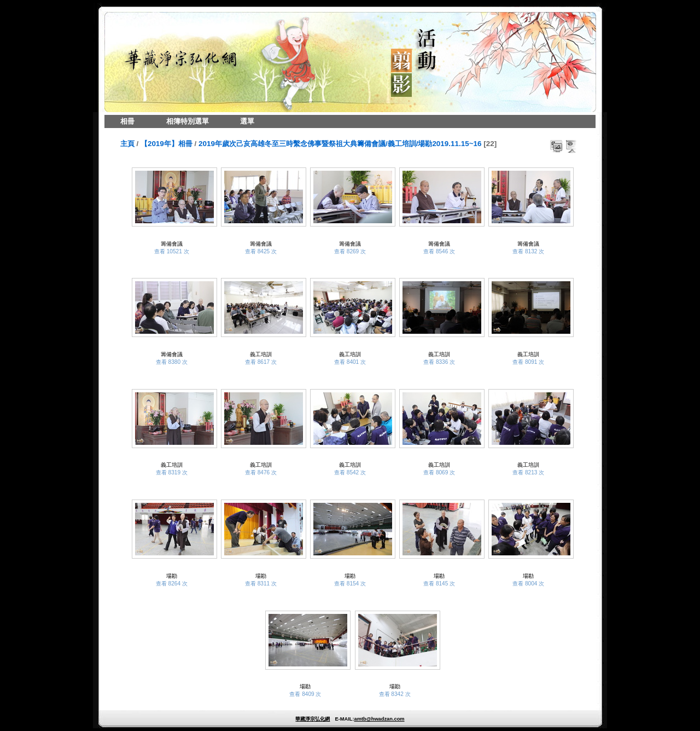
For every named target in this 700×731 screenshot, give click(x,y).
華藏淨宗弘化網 (313, 719)
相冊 (127, 121)
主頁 (127, 144)
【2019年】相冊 (167, 144)
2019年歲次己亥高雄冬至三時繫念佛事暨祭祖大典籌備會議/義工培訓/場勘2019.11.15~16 (340, 144)
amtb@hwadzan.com (379, 719)
